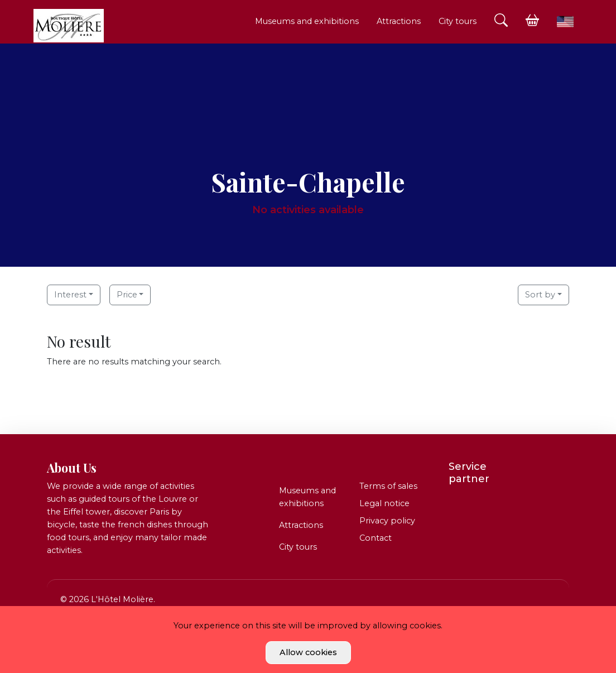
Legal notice (384, 503)
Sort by (540, 295)
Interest (70, 295)
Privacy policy (387, 521)
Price (127, 295)
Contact (376, 538)
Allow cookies (308, 652)
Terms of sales (388, 486)
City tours (458, 21)
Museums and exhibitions (307, 21)
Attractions (399, 21)
